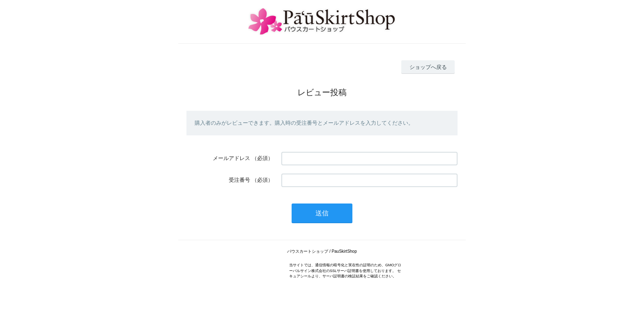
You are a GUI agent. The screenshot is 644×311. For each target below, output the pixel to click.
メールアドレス (231, 158)
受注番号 (239, 180)
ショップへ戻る (428, 67)
